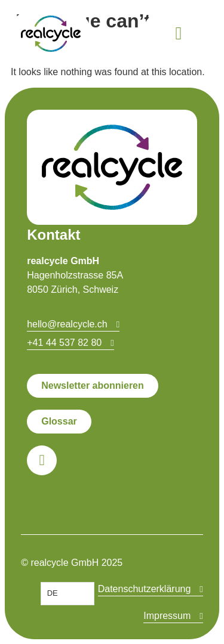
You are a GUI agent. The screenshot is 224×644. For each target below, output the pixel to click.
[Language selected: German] (67, 594)
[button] (179, 34)
